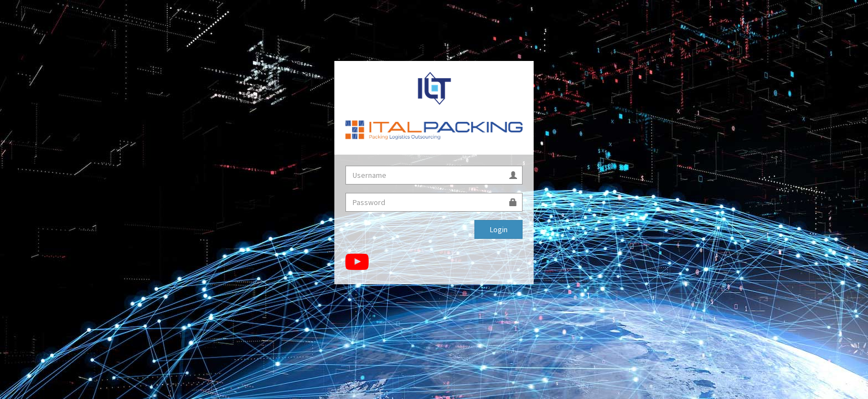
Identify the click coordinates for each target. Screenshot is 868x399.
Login (499, 229)
